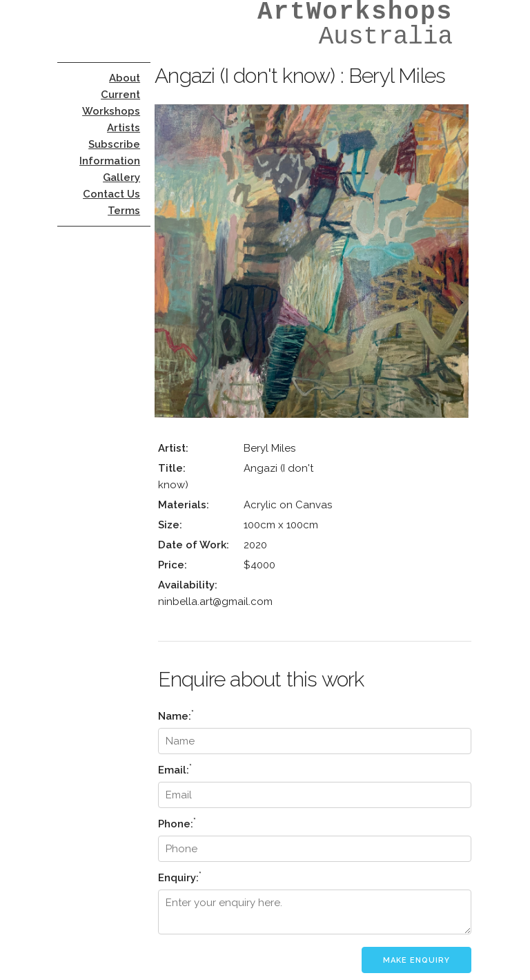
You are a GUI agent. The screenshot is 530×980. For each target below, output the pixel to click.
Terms (124, 211)
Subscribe (114, 144)
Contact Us (111, 194)
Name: (176, 715)
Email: (175, 769)
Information (110, 161)
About (125, 78)
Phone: (177, 823)
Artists (124, 128)
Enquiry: (180, 877)
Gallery (121, 177)
